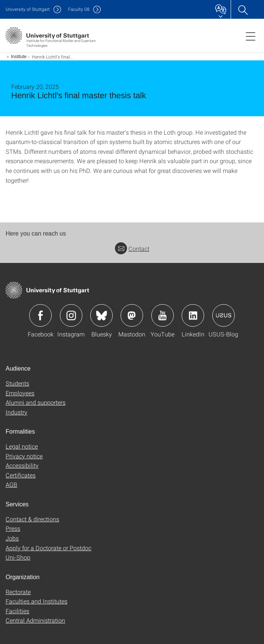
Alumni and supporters (36, 402)
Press (13, 528)
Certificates (21, 475)
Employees (20, 393)
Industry (16, 412)
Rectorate (18, 592)
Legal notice (22, 446)
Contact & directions (32, 519)
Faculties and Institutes (37, 601)
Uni (28, 9)
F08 (79, 9)
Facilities (17, 611)
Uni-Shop (18, 557)
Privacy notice (24, 456)
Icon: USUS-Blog (224, 315)
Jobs (12, 538)
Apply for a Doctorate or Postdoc (48, 548)
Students (17, 383)
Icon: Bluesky (101, 315)
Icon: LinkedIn (193, 315)
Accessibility (22, 465)
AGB (11, 484)
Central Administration (35, 620)
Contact (132, 248)
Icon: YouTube (163, 315)
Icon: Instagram (71, 315)
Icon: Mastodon (132, 315)
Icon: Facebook (40, 315)
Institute (19, 57)
